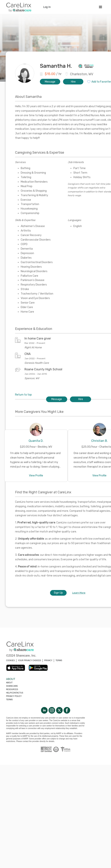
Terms (10, 700)
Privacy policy (14, 696)
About (9, 683)
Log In (47, 7)
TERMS (59, 660)
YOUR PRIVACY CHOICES (29, 660)
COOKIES (11, 660)
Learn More (79, 593)
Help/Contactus (15, 693)
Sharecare (12, 686)
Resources (12, 689)
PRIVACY (48, 660)
